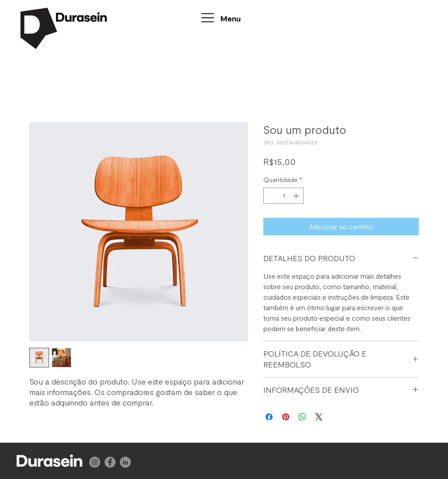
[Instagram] (95, 462)
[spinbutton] (283, 196)
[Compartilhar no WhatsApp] (302, 417)
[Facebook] (110, 462)
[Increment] (297, 196)
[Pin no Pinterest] (286, 417)
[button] (208, 18)
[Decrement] (270, 196)
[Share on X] (319, 417)
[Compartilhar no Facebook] (269, 417)
